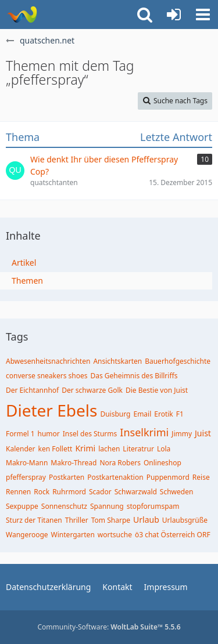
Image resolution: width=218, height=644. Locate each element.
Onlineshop (162, 463)
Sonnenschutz (64, 506)
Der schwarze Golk (92, 390)
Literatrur (138, 449)
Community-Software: (109, 627)
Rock (42, 492)
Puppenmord (168, 477)
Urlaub (146, 520)
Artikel (24, 263)
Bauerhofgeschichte (178, 361)
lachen (109, 449)
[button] (203, 15)
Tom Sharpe (111, 520)
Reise (201, 477)
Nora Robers (120, 463)
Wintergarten (73, 535)
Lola (164, 449)
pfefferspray (26, 477)
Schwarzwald (136, 492)
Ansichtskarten (117, 361)
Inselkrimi (144, 432)
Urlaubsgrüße (185, 520)
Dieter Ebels (51, 410)
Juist (203, 433)
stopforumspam (153, 506)
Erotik (163, 414)
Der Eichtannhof (32, 390)
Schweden (177, 492)
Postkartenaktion (115, 477)
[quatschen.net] (22, 15)
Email (142, 414)
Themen (27, 281)
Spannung (107, 506)
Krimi (85, 448)
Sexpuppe (22, 506)
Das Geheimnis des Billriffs (134, 376)
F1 (180, 414)
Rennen (18, 492)
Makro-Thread (74, 463)
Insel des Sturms (90, 434)
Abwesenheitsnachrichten (48, 361)
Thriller (77, 520)
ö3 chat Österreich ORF (173, 535)
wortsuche (115, 535)
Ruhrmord (69, 492)
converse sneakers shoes (47, 376)
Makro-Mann (27, 463)
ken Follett (56, 449)
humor (49, 434)
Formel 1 (20, 434)
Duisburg (115, 414)
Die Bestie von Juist (157, 390)
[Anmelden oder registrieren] (174, 15)
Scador (100, 492)
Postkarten (67, 477)
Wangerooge (27, 535)
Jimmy (182, 434)
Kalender (21, 449)
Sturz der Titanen (34, 520)
